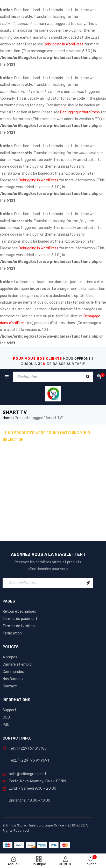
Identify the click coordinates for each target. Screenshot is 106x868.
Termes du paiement (20, 619)
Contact (10, 686)
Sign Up (88, 583)
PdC (6, 725)
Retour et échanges (19, 611)
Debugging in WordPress (64, 44)
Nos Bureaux (13, 679)
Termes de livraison (19, 626)
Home (8, 418)
